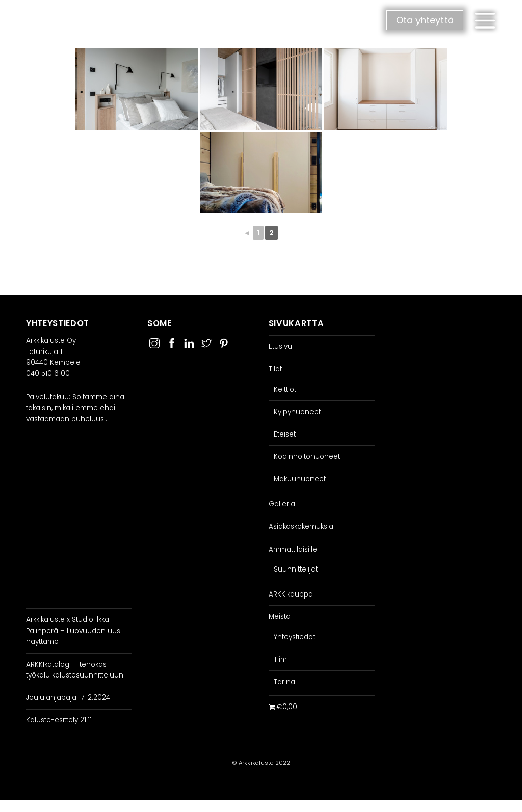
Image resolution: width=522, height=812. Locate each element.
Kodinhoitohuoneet (307, 457)
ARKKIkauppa (291, 594)
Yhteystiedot (294, 637)
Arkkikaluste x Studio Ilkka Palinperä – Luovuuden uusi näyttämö (74, 631)
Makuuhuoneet (300, 479)
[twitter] (206, 342)
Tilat (275, 369)
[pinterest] (224, 342)
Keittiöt (285, 389)
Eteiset (285, 434)
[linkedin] (189, 342)
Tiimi (281, 659)
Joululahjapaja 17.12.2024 (68, 698)
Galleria (282, 504)
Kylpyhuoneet (297, 412)
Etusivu (280, 347)
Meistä (280, 617)
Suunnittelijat (296, 569)
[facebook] (172, 342)
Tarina (284, 682)
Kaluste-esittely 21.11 (59, 720)
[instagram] (154, 342)
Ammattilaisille (293, 549)
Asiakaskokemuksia (301, 526)
